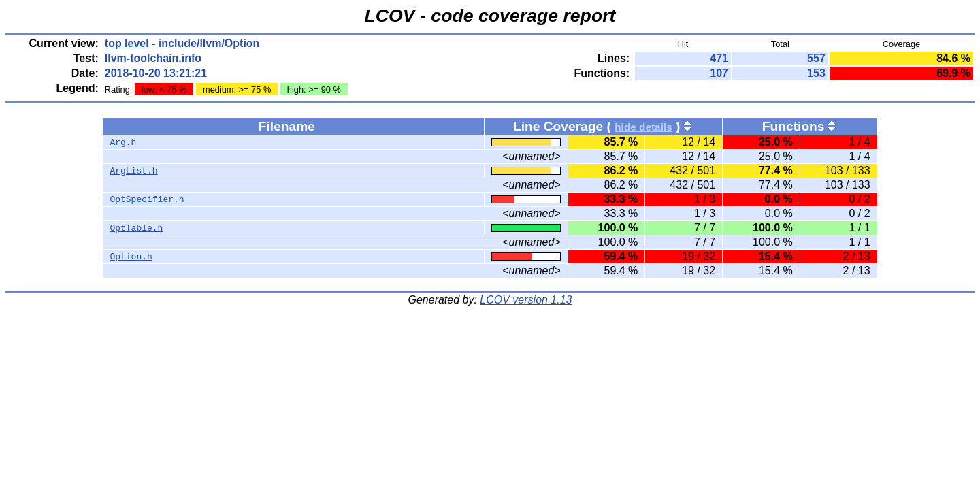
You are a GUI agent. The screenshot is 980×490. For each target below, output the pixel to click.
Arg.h (123, 142)
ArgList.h (133, 171)
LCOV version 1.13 (526, 300)
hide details (643, 127)
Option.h (131, 257)
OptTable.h (136, 228)
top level (127, 43)
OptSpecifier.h (147, 199)
